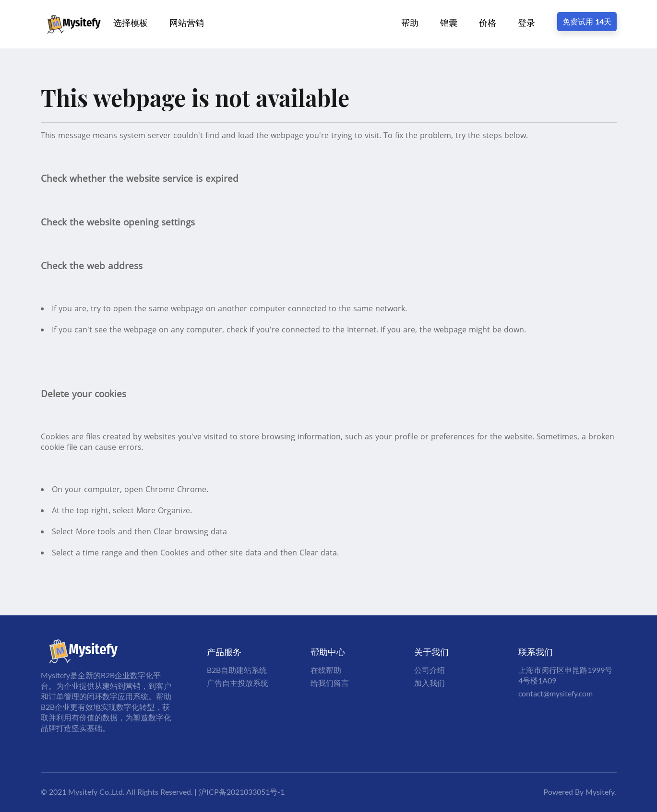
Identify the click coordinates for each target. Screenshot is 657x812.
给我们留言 (330, 683)
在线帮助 (326, 670)
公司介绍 (430, 670)
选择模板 (131, 23)
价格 (488, 23)
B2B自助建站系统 (237, 670)
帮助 (410, 23)
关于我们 (431, 652)
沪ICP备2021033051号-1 (242, 792)
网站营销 (187, 23)
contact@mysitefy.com (555, 693)
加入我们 (430, 683)
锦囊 (449, 23)
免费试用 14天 (587, 21)
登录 (526, 23)
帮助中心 (328, 652)
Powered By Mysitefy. (579, 792)
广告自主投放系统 (238, 683)
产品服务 (224, 652)
